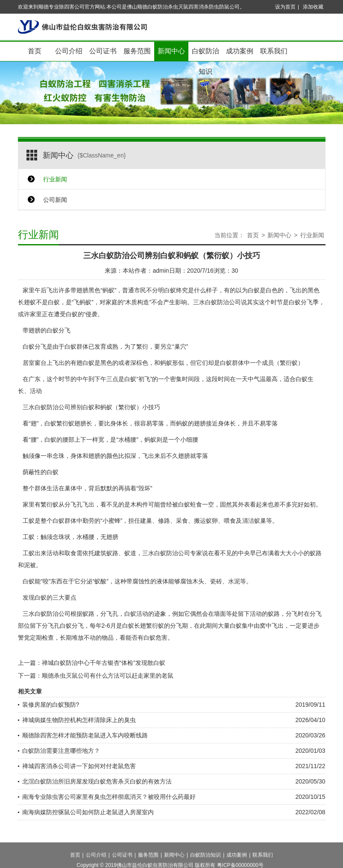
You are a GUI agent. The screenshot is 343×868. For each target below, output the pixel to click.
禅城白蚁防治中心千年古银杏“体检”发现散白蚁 (104, 663)
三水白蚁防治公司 (217, 302)
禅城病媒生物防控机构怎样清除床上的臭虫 (79, 720)
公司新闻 (55, 200)
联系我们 (274, 51)
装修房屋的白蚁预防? (51, 705)
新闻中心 (171, 51)
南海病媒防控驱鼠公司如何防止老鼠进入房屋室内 (88, 812)
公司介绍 (69, 51)
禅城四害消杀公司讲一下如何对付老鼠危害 (79, 766)
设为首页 (285, 7)
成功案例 (240, 51)
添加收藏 (313, 7)
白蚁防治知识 (205, 54)
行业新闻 (55, 179)
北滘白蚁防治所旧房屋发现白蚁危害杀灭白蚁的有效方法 (97, 781)
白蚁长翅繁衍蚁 (143, 626)
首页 (35, 51)
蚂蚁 (166, 363)
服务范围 (137, 51)
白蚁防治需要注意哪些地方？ (61, 751)
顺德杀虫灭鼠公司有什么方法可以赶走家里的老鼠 (108, 676)
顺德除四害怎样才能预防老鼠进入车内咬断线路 (85, 735)
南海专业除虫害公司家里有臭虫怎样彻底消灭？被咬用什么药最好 (109, 797)
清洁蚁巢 (254, 521)
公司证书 (103, 51)
